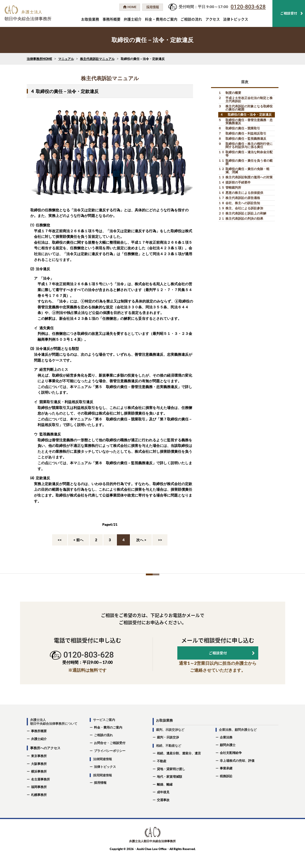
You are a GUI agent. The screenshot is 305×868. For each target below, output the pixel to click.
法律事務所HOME (39, 59)
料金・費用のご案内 (161, 19)
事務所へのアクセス (45, 761)
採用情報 (100, 796)
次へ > (141, 540)
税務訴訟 (226, 789)
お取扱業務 (90, 19)
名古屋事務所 (40, 792)
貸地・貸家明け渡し (171, 782)
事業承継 (226, 781)
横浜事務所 (39, 785)
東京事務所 (39, 769)
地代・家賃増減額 (169, 790)
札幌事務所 (39, 808)
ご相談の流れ (191, 19)
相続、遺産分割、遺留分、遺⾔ (179, 766)
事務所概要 (111, 19)
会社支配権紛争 (231, 766)
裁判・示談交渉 (168, 750)
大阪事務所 (39, 777)
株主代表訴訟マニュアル (97, 59)
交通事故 (163, 813)
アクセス (213, 19)
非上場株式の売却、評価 (237, 774)
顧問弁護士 (228, 758)
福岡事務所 (39, 800)
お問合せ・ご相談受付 (110, 756)
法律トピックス (236, 19)
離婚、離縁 (165, 797)
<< (60, 540)
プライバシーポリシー (110, 764)
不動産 (162, 774)
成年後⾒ (163, 805)
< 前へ (78, 540)
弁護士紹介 (133, 19)
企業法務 (226, 750)
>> (160, 540)
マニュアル (66, 59)
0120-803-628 (248, 7)
